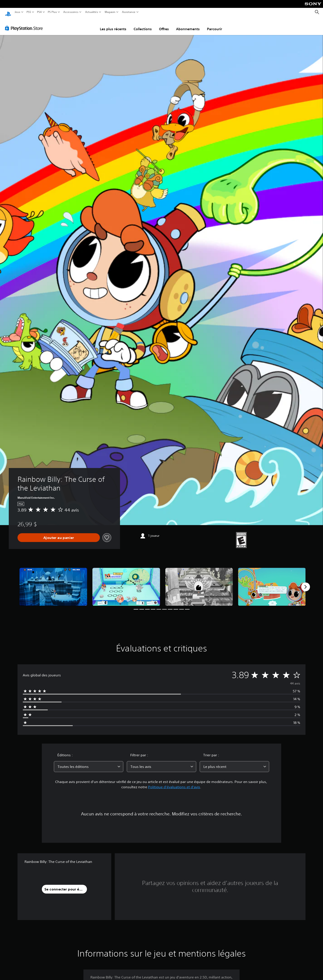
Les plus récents (113, 25)
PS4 (39, 12)
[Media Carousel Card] (53, 583)
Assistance (129, 12)
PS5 (29, 12)
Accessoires (71, 12)
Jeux (18, 12)
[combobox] (89, 762)
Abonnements (188, 25)
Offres (164, 25)
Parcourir (214, 25)
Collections (143, 25)
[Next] (305, 583)
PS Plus (52, 12)
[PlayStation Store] (25, 24)
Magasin (110, 12)
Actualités (92, 12)
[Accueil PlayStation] (8, 12)
